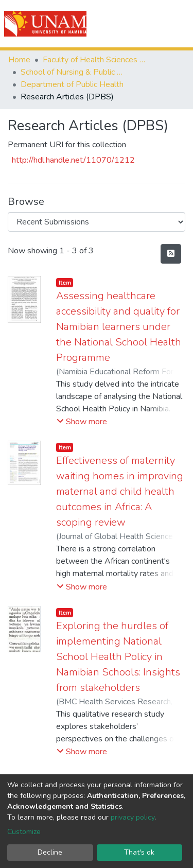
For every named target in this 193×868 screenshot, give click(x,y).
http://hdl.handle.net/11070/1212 (73, 160)
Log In (148, 24)
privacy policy (133, 817)
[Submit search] (127, 24)
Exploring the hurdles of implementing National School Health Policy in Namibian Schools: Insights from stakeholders (118, 657)
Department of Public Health (72, 84)
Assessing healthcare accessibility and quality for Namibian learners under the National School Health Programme (119, 327)
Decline (50, 852)
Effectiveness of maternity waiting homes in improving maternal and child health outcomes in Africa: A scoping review (120, 491)
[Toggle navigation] (179, 24)
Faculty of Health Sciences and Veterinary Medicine (94, 60)
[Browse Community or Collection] (97, 222)
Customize (24, 832)
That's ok (139, 852)
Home (19, 60)
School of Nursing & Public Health (72, 72)
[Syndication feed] (171, 254)
